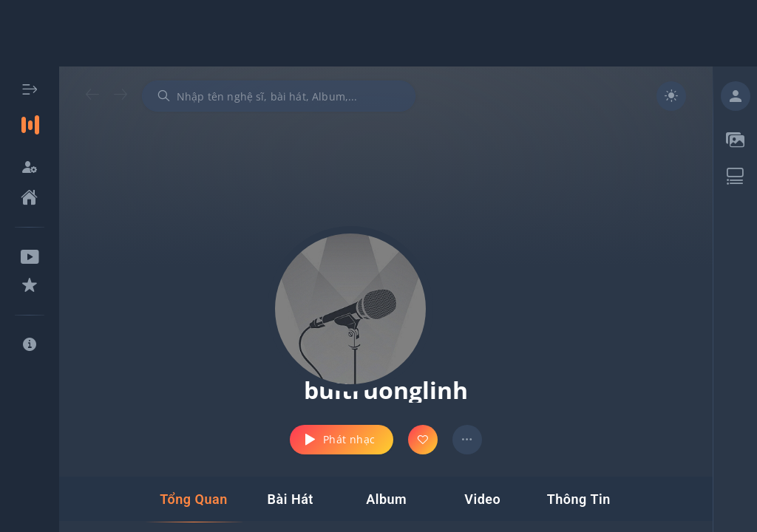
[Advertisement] (378, 33)
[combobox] (279, 96)
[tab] (193, 499)
